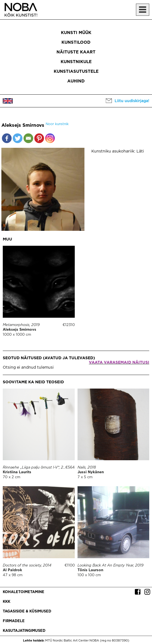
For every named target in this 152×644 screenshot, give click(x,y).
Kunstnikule (76, 62)
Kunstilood (76, 42)
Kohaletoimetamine (24, 592)
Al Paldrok (12, 570)
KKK (7, 602)
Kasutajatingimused (24, 631)
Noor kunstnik (57, 124)
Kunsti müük (76, 33)
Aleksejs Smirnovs (20, 330)
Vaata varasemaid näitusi (119, 363)
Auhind (76, 81)
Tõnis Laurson (90, 570)
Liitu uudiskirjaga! (132, 101)
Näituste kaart (76, 52)
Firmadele (14, 621)
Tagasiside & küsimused (27, 611)
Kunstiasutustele (76, 72)
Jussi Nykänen (91, 472)
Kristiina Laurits (17, 472)
